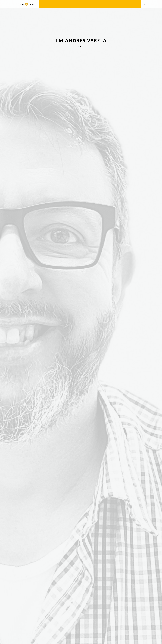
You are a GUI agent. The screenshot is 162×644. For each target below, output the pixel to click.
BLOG (123, 4)
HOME (84, 4)
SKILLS (115, 4)
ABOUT (92, 4)
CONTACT (132, 4)
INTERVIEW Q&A (104, 4)
